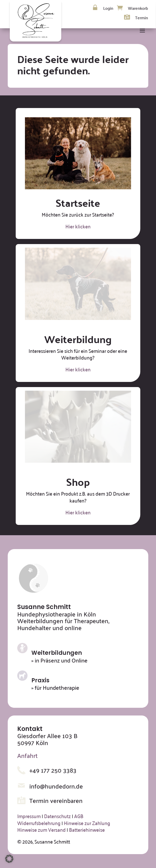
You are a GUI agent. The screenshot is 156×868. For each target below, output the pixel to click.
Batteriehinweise (87, 829)
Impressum (29, 816)
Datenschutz (57, 816)
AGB (79, 816)
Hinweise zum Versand (41, 829)
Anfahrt (27, 755)
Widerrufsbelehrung (39, 823)
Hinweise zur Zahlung (87, 823)
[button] (9, 859)
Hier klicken (78, 226)
